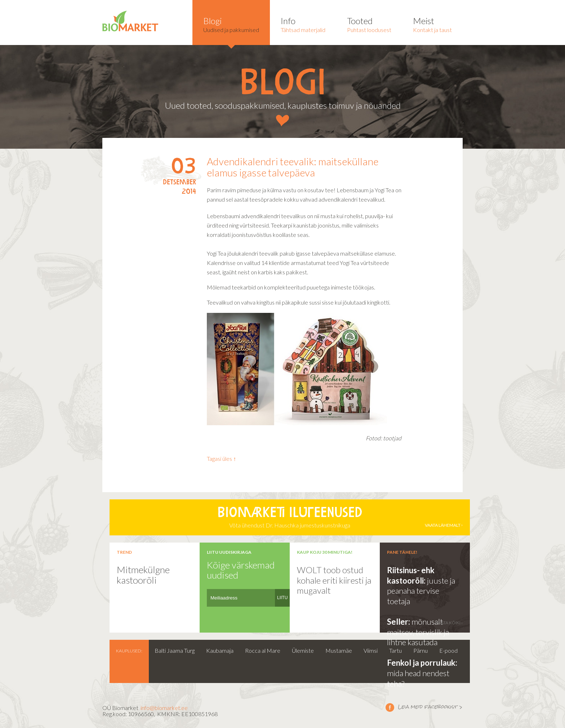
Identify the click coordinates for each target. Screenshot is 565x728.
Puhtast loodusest (369, 24)
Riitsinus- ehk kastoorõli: (411, 575)
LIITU (282, 598)
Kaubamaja (220, 650)
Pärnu (421, 650)
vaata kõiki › (449, 623)
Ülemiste (303, 650)
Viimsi (371, 650)
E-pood (448, 650)
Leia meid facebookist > (390, 707)
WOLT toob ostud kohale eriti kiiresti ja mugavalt (334, 580)
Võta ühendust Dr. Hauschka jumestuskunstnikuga (290, 517)
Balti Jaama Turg (175, 650)
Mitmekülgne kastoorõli (143, 575)
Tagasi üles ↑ (221, 459)
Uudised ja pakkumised (231, 24)
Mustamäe (339, 650)
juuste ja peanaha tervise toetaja (421, 591)
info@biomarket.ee (164, 708)
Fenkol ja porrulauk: (422, 663)
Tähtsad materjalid (303, 24)
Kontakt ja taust (432, 24)
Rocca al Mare (263, 650)
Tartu (395, 650)
